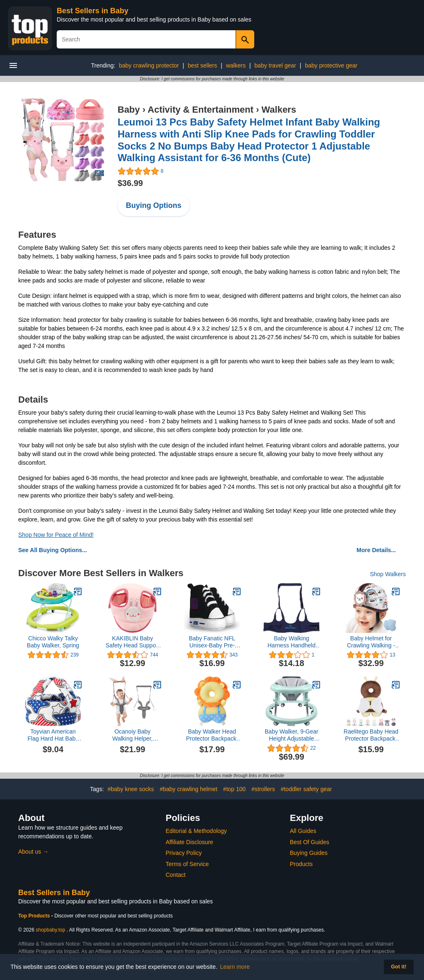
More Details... (376, 550)
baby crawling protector (149, 65)
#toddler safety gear (306, 789)
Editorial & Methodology (196, 831)
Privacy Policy (184, 853)
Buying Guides (309, 853)
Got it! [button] (399, 967)
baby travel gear (275, 65)
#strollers (263, 789)
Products (301, 864)
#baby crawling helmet (189, 789)
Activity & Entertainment (201, 110)
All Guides (303, 831)
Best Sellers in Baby (93, 11)
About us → (33, 852)
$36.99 (130, 183)
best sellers (202, 65)
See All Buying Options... (53, 550)
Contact (176, 875)
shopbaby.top (50, 930)
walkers (236, 65)
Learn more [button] (235, 967)
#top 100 (235, 789)
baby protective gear (331, 65)
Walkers (279, 110)
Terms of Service (187, 864)
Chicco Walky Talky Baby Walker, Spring (53, 642)
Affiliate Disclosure (189, 842)
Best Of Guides (310, 842)
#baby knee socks (131, 789)
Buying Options (154, 205)
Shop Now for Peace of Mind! (56, 535)
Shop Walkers (388, 574)
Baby (129, 110)
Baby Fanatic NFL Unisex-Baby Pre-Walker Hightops (212, 642)
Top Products (35, 916)
